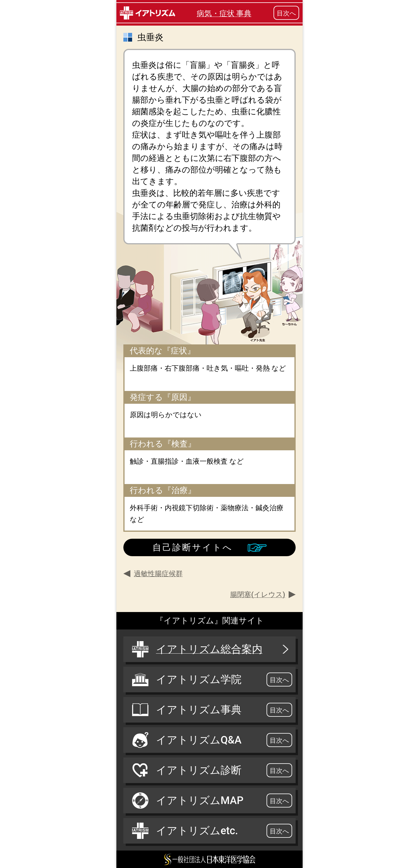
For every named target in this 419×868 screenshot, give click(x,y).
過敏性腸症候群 (158, 574)
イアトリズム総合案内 (211, 649)
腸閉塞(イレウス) (258, 595)
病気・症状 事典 (224, 13)
